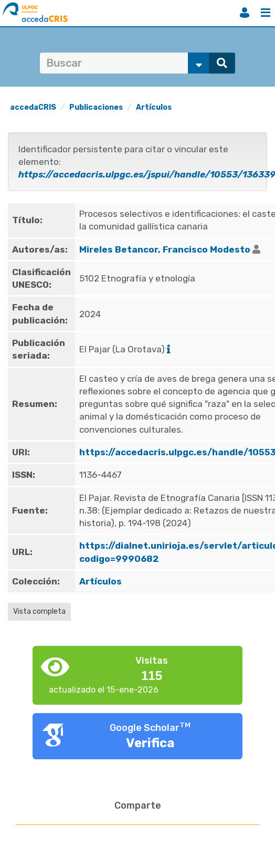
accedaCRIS (33, 107)
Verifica (150, 743)
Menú (266, 13)
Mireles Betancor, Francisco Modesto (165, 249)
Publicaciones (96, 107)
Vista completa (39, 611)
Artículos (154, 107)
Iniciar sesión (245, 13)
